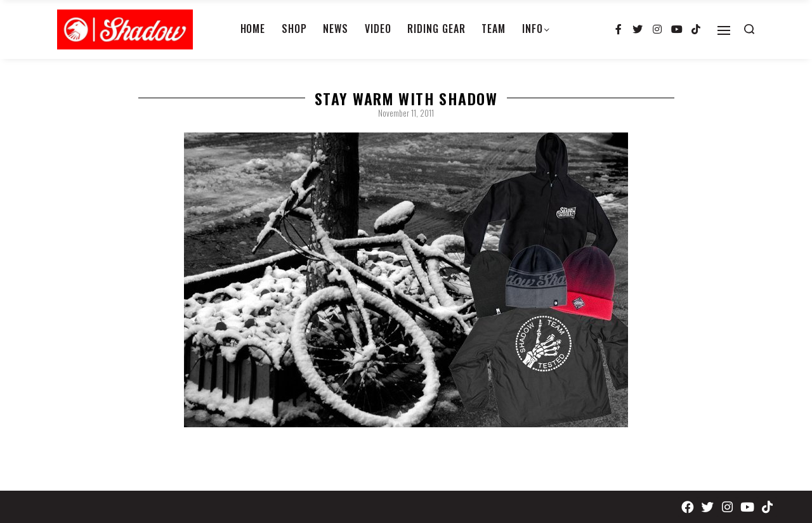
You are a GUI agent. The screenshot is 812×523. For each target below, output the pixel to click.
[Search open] (749, 29)
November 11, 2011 (406, 113)
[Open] (724, 30)
